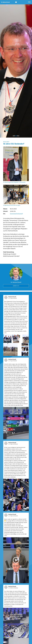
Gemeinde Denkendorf (16, 214)
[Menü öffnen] (29, 2)
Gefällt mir (16, 286)
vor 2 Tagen (11, 444)
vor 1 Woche (11, 588)
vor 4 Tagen (11, 516)
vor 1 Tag (10, 298)
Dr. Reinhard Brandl (16, 282)
